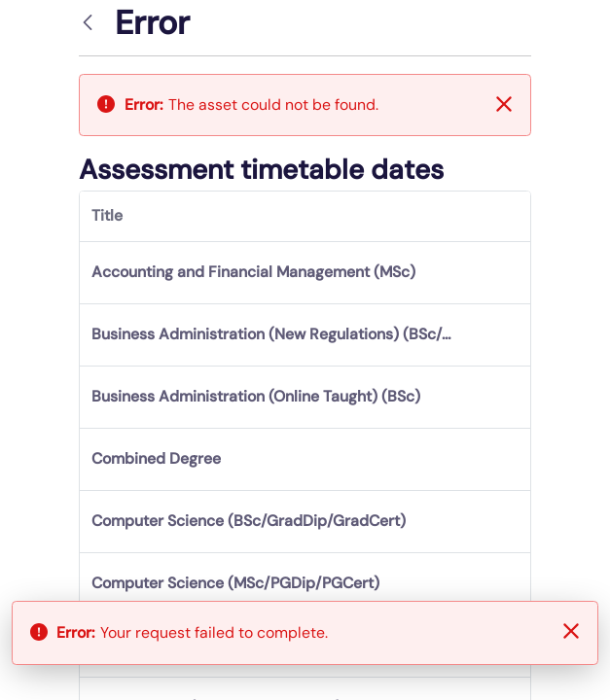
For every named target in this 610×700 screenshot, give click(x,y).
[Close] (504, 104)
